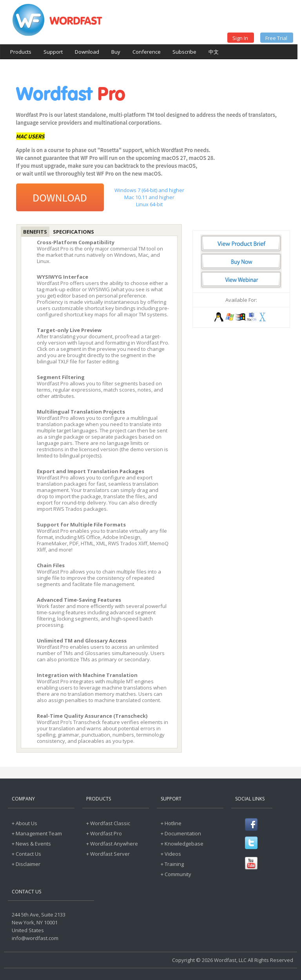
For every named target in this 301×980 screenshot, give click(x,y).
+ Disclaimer (26, 864)
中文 (214, 52)
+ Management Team (37, 833)
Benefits (35, 232)
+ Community (176, 874)
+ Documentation (181, 833)
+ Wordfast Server (108, 854)
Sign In (240, 38)
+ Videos (171, 854)
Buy (116, 52)
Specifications (73, 232)
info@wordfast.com (35, 938)
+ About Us (24, 823)
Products (21, 52)
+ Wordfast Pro (104, 833)
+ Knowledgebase (182, 844)
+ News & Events (31, 844)
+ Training (172, 864)
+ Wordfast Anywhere (112, 844)
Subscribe (184, 52)
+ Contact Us (26, 854)
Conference (147, 52)
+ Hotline (171, 823)
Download (87, 52)
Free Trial (276, 38)
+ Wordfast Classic (108, 823)
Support (53, 52)
